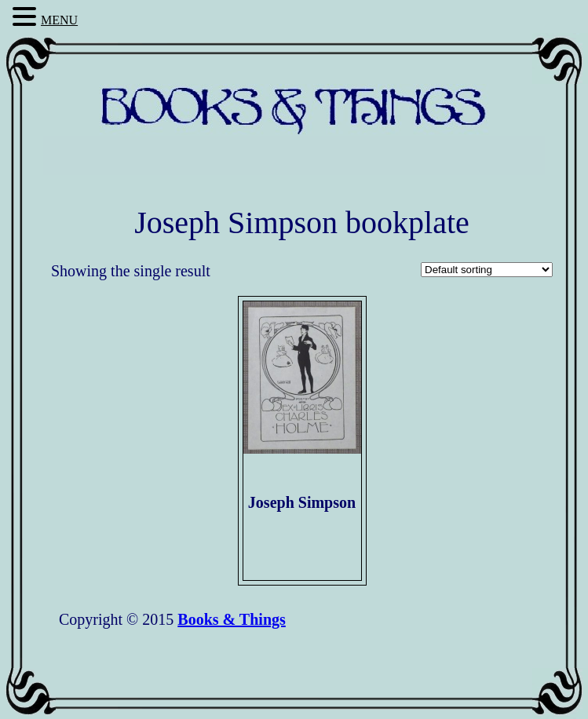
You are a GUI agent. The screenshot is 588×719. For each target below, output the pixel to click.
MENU (59, 20)
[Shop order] (487, 270)
